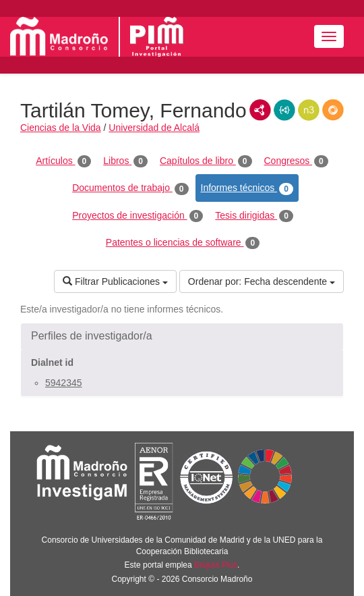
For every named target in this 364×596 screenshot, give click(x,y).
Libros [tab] (125, 161)
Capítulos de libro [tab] (206, 161)
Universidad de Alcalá (154, 128)
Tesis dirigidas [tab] (254, 216)
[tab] (182, 336)
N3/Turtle (309, 110)
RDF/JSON (333, 110)
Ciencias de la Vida (61, 128)
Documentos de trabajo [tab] (130, 188)
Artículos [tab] (63, 161)
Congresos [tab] (296, 161)
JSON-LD (284, 110)
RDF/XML (260, 110)
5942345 (64, 383)
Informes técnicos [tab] (247, 188)
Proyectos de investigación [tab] (138, 216)
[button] (182, 336)
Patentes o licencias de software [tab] (183, 243)
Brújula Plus (216, 565)
